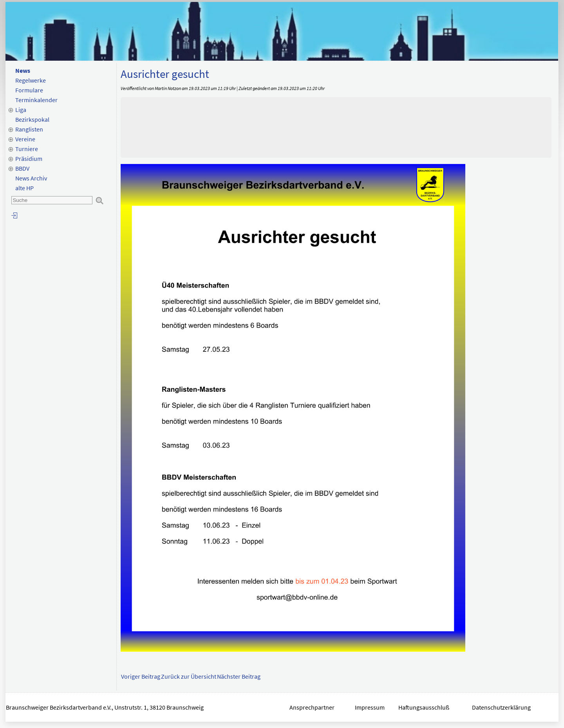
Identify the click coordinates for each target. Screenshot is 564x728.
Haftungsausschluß (424, 707)
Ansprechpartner (312, 707)
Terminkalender (36, 100)
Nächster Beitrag (239, 676)
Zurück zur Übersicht (189, 676)
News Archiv (31, 178)
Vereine (25, 139)
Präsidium (29, 159)
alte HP (24, 188)
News (23, 70)
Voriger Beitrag (141, 676)
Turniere (27, 149)
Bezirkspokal (32, 119)
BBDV (22, 168)
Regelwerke (31, 80)
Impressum (370, 707)
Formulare (29, 90)
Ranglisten (29, 129)
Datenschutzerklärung (502, 707)
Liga (21, 110)
